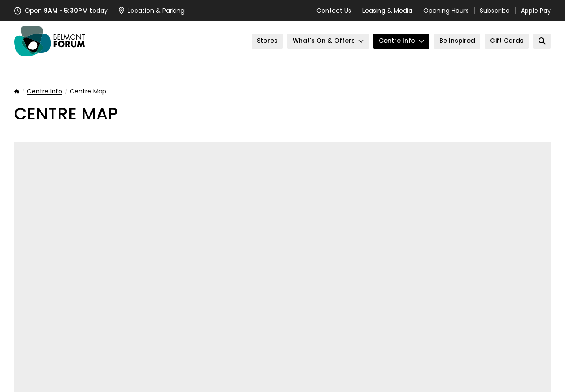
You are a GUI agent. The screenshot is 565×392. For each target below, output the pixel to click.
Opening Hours (446, 11)
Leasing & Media (387, 11)
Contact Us (334, 11)
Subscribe (495, 11)
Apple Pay (536, 11)
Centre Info (45, 92)
